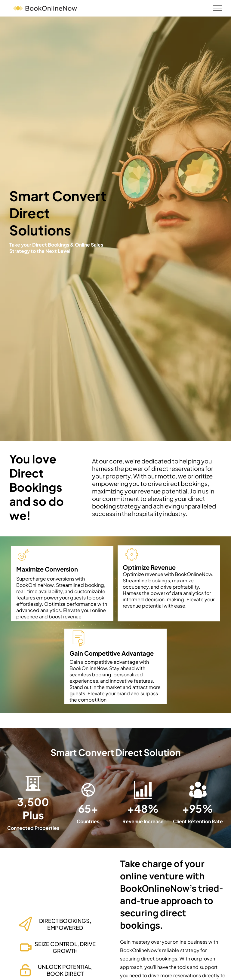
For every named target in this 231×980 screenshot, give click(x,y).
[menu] (218, 8)
